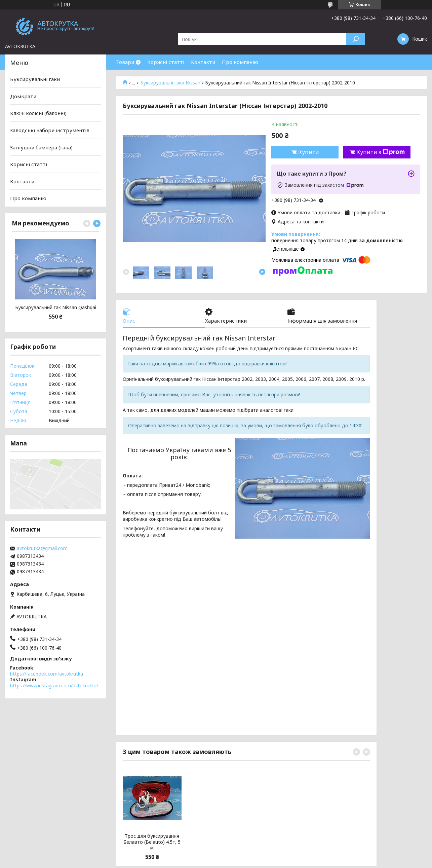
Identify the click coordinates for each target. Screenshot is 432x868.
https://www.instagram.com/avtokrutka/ (54, 685)
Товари (125, 62)
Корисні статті (166, 62)
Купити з (381, 152)
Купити (309, 152)
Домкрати (23, 96)
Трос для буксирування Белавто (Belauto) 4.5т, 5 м (152, 842)
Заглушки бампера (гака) (41, 147)
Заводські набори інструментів (50, 130)
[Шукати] (356, 39)
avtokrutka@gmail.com (42, 548)
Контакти (203, 62)
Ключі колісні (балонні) (38, 113)
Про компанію (240, 62)
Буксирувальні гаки (35, 79)
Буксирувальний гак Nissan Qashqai (56, 308)
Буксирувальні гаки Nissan (170, 83)
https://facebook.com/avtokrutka (47, 674)
